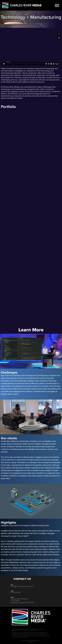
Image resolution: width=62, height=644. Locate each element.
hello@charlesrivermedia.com (22, 586)
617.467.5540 (16, 592)
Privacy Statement (31, 642)
